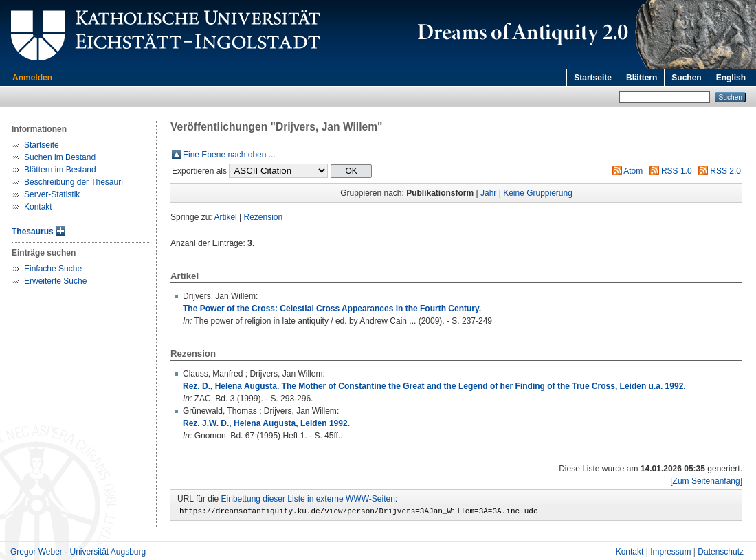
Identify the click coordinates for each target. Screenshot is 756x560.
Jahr (488, 193)
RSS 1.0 (677, 171)
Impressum (670, 554)
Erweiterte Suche (55, 281)
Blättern (642, 78)
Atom (633, 171)
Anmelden (32, 78)
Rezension (264, 217)
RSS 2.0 (725, 171)
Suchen (686, 78)
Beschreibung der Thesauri (74, 182)
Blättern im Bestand (60, 170)
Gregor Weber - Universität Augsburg (78, 554)
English (731, 78)
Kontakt (38, 207)
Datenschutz (721, 554)
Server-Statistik (52, 194)
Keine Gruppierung (538, 193)
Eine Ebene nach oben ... (229, 155)
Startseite (593, 78)
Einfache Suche (53, 269)
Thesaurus (33, 232)
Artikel (225, 217)
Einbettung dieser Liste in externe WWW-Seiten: (310, 499)
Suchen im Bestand (60, 157)
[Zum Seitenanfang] (706, 481)
